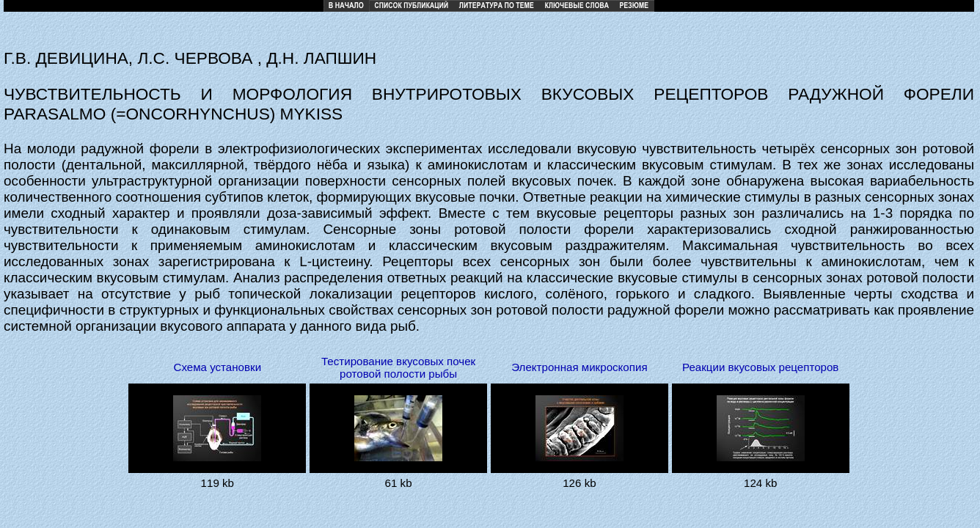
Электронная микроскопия (579, 367)
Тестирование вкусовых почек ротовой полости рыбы (398, 367)
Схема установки (217, 367)
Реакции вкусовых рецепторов (760, 367)
